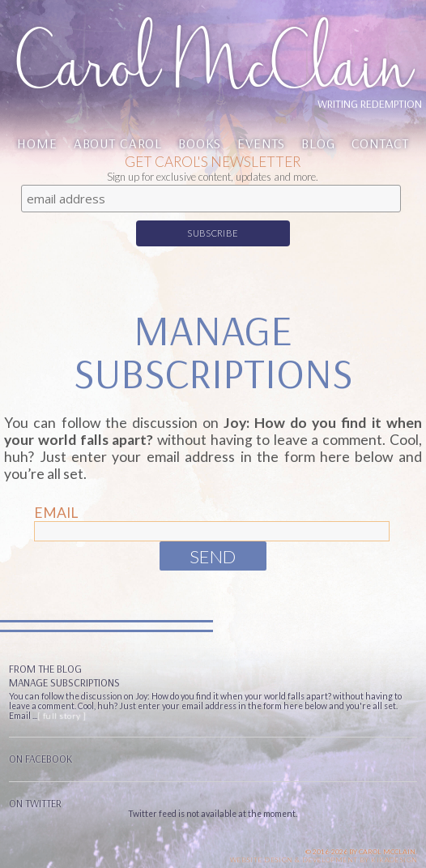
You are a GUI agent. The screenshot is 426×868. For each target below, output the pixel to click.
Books (200, 143)
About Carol (118, 143)
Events (261, 143)
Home (37, 143)
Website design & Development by (324, 860)
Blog (318, 143)
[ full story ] (62, 716)
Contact (380, 143)
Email (56, 513)
